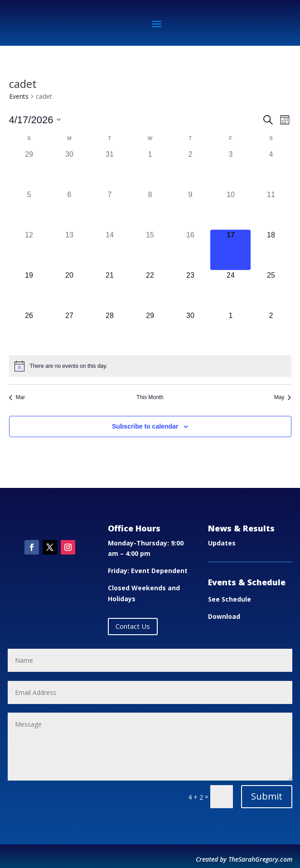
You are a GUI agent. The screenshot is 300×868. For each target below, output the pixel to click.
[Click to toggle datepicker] (35, 120)
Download (224, 616)
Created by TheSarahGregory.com (244, 859)
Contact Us (133, 626)
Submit (267, 796)
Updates (222, 543)
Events (19, 96)
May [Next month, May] (283, 397)
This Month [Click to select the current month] (150, 397)
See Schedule (230, 599)
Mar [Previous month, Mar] (17, 397)
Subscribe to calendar (145, 426)
